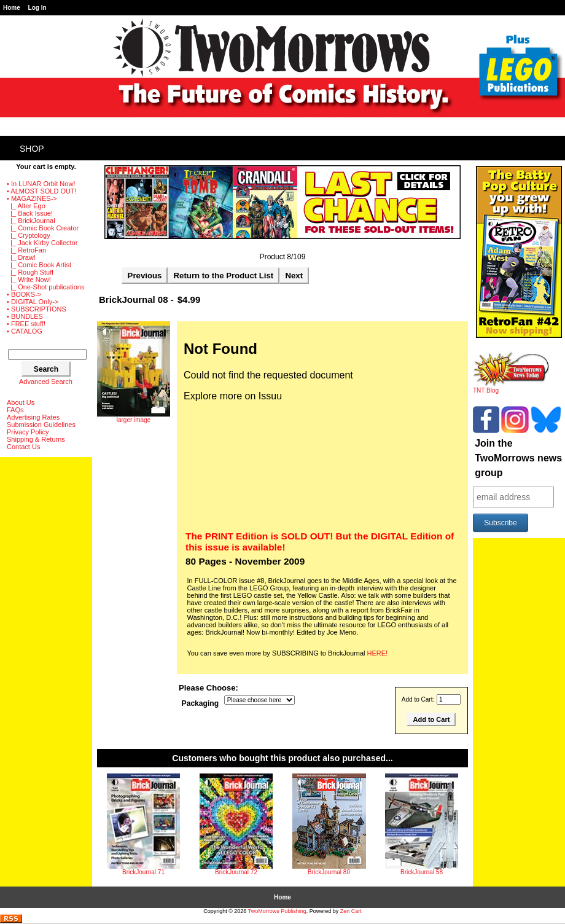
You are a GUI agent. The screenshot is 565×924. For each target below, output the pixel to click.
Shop (32, 149)
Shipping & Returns (36, 439)
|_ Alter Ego (26, 206)
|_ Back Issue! (30, 213)
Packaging (201, 703)
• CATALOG (25, 331)
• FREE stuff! (26, 324)
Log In (37, 8)
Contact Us (23, 447)
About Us (21, 402)
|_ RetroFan (26, 250)
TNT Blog (511, 388)
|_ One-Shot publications (45, 287)
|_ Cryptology (29, 235)
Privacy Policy (28, 432)
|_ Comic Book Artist (39, 265)
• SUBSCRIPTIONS (37, 309)
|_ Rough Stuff (30, 272)
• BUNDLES (25, 316)
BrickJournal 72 (236, 872)
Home (12, 8)
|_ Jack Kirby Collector (42, 243)
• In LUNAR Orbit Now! (41, 184)
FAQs (15, 410)
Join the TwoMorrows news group (518, 458)
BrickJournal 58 (422, 872)
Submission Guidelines (41, 425)
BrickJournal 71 (143, 872)
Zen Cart (351, 911)
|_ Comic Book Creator (43, 228)
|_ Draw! (21, 257)
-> (32, 198)
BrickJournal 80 (329, 872)
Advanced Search (46, 382)
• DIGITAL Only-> (33, 302)
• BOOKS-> (24, 294)
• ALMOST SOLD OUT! (42, 191)
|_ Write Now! (29, 280)
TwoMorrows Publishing (277, 911)
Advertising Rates (33, 417)
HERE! (378, 653)
